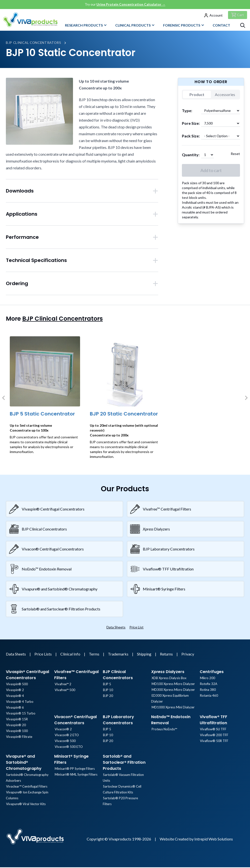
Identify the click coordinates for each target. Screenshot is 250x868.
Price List (136, 628)
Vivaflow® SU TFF (213, 730)
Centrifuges (212, 673)
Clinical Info (71, 655)
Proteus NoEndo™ (164, 730)
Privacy (188, 655)
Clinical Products (135, 26)
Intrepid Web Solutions (214, 840)
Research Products (86, 26)
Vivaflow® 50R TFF (214, 742)
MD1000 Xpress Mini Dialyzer (173, 708)
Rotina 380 (208, 691)
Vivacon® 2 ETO (66, 736)
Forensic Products (184, 26)
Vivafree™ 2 (62, 685)
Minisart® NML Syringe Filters (76, 775)
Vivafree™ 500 (64, 691)
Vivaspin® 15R (17, 720)
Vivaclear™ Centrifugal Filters (26, 787)
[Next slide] (246, 399)
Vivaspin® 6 (15, 708)
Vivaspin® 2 (15, 691)
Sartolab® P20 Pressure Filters (125, 799)
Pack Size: (191, 137)
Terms (94, 655)
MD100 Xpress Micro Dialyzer (173, 685)
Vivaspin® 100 (17, 732)
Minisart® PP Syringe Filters (74, 770)
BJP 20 (108, 697)
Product (197, 95)
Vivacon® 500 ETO (68, 748)
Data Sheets (116, 628)
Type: (187, 111)
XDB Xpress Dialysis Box (169, 679)
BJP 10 (108, 691)
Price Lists (43, 655)
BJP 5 (107, 685)
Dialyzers (168, 673)
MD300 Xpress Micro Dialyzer (173, 691)
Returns (167, 655)
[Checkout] (237, 15)
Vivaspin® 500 (17, 685)
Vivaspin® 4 (15, 697)
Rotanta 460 (209, 696)
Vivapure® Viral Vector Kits (26, 805)
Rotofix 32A (208, 685)
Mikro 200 (207, 679)
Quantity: (191, 156)
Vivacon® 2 (63, 730)
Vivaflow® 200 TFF (214, 736)
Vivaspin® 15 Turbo (21, 714)
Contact (221, 26)
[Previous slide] (4, 399)
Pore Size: (191, 124)
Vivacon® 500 (65, 742)
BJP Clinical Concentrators (35, 43)
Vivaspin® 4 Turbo (20, 703)
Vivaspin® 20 (16, 726)
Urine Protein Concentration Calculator (131, 4)
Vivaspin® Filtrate (19, 738)
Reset (235, 155)
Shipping (145, 655)
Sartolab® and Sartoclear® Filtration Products (124, 763)
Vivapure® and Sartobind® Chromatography (24, 763)
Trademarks (119, 655)
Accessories (225, 95)
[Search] (243, 26)
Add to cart (211, 171)
